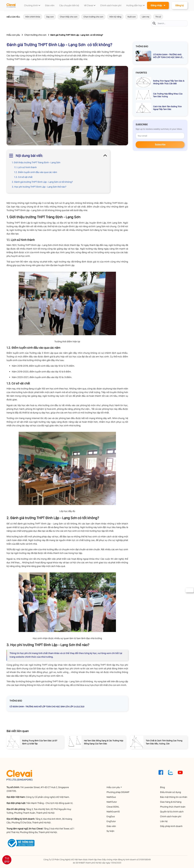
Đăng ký (180, 5)
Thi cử (158, 17)
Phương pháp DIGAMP (118, 792)
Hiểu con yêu (13, 35)
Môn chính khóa (33, 17)
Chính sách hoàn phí (171, 816)
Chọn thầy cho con (69, 17)
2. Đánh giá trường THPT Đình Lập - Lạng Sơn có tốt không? (42, 182)
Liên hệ (164, 821)
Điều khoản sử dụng (171, 792)
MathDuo (112, 797)
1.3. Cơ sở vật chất (23, 177)
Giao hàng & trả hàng (171, 802)
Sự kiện (111, 831)
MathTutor (112, 802)
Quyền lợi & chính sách (172, 812)
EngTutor (111, 821)
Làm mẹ (145, 17)
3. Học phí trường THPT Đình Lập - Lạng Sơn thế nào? (39, 187)
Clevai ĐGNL (113, 807)
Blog (163, 787)
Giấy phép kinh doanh (172, 826)
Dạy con (50, 17)
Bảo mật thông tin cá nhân (174, 797)
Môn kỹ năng (115, 17)
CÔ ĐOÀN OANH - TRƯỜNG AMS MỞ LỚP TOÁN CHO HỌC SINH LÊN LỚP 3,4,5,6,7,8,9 (47, 707)
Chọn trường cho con (93, 17)
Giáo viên (112, 826)
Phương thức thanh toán (173, 807)
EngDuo (111, 816)
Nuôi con (132, 17)
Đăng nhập (158, 5)
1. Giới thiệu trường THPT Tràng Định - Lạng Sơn (36, 162)
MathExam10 (113, 812)
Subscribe (160, 145)
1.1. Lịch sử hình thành (25, 167)
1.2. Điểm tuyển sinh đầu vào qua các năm (36, 172)
